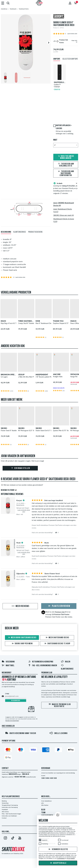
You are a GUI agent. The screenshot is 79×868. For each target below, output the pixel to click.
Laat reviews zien (72, 34)
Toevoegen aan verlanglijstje (66, 165)
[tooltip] (77, 42)
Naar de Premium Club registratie (59, 705)
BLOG (43, 810)
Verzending (8, 662)
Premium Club (60, 612)
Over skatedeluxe (46, 801)
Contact (4, 818)
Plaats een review (59, 606)
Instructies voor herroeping (10, 807)
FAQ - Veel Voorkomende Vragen (42, 666)
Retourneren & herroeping (41, 662)
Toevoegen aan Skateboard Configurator (66, 173)
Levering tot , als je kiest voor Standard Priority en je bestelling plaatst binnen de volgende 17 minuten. (66, 188)
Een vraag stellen (20, 468)
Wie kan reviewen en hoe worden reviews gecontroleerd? (22, 485)
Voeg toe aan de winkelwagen (66, 157)
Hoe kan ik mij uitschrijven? (12, 721)
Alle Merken (45, 805)
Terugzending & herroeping (10, 805)
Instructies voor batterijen (9, 816)
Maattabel (8, 666)
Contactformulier (31, 777)
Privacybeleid (71, 858)
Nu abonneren (16, 701)
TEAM (43, 813)
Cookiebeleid (61, 858)
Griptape (57, 59)
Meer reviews (20, 606)
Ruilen (66, 662)
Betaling (4, 801)
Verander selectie (58, 849)
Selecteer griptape (70, 59)
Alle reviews (5, 812)
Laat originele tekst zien (24, 511)
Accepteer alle (58, 863)
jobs (43, 803)
